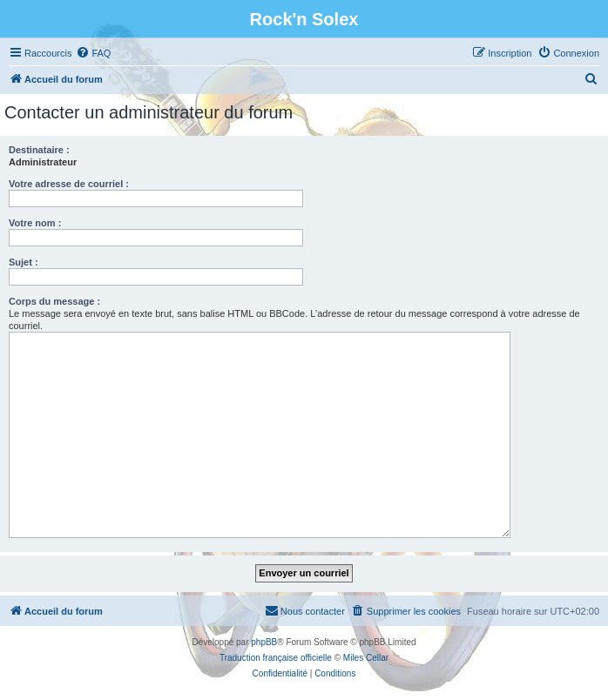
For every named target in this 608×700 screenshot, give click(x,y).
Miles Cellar (366, 658)
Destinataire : (39, 150)
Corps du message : (54, 301)
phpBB (264, 642)
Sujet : (24, 262)
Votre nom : (35, 223)
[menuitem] (93, 53)
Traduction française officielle (276, 658)
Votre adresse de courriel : (69, 184)
